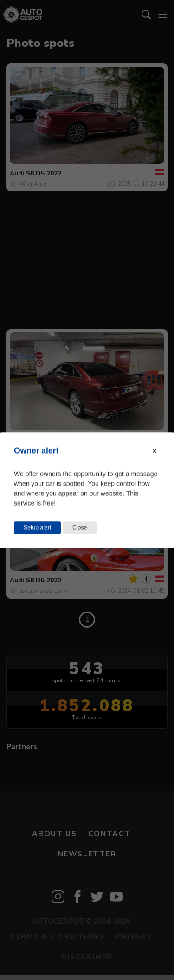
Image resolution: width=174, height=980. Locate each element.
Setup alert (37, 527)
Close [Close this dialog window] (80, 527)
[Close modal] (155, 451)
